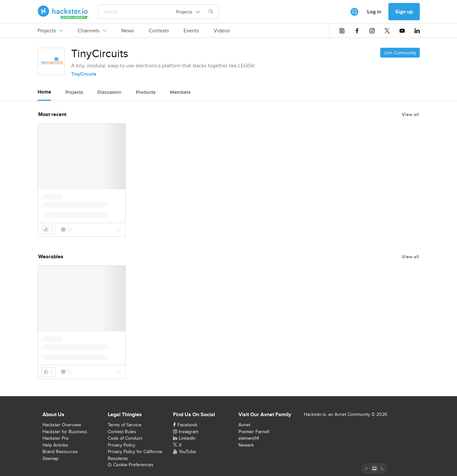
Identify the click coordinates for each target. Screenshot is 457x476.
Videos (222, 31)
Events (191, 31)
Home (44, 92)
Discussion (109, 92)
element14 (249, 438)
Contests (159, 31)
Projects (50, 31)
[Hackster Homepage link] (63, 12)
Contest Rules (122, 432)
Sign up (404, 12)
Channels (92, 31)
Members (180, 92)
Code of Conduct (125, 438)
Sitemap (50, 458)
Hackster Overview (62, 425)
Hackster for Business (65, 432)
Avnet (244, 425)
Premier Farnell (254, 432)
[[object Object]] (354, 12)
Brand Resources (60, 451)
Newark (246, 445)
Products (146, 92)
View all (410, 114)
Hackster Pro (56, 438)
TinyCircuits (84, 74)
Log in (374, 12)
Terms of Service (125, 425)
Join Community (400, 53)
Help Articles (55, 445)
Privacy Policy (122, 445)
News (128, 31)
